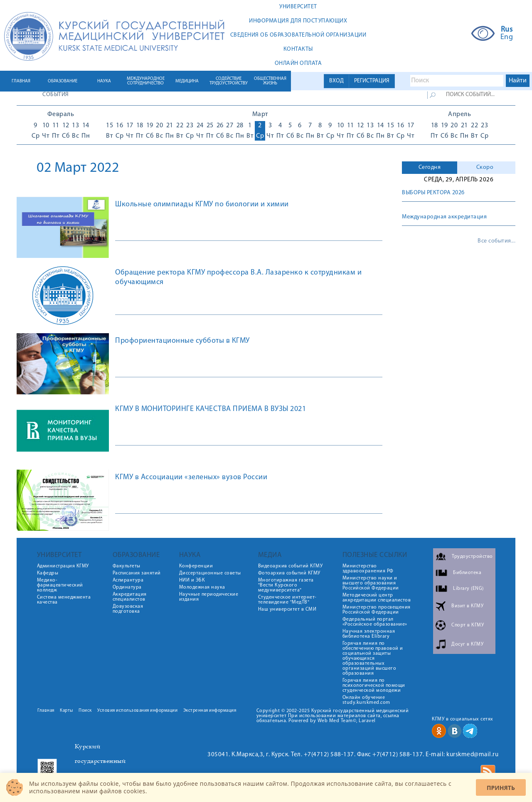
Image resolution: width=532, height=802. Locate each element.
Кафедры (48, 573)
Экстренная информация (210, 711)
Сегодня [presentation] (430, 167)
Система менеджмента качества (64, 600)
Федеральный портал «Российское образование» (375, 622)
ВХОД (336, 81)
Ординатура (127, 587)
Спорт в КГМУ (468, 625)
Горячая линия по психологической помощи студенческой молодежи (374, 686)
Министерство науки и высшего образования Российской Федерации (371, 583)
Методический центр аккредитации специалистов (377, 598)
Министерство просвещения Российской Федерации (377, 610)
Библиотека (467, 573)
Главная (46, 711)
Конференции (196, 566)
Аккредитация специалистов (130, 597)
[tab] (430, 168)
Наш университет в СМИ (287, 609)
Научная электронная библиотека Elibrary (369, 634)
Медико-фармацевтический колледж (60, 585)
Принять (501, 788)
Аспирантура (128, 580)
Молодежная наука (202, 587)
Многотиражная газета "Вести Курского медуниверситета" (286, 585)
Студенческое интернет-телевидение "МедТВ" (287, 600)
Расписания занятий (137, 573)
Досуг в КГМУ (467, 644)
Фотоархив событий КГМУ (289, 573)
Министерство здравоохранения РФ (368, 569)
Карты (66, 711)
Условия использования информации (137, 711)
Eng (507, 37)
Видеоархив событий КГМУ (291, 566)
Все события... (496, 241)
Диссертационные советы (210, 573)
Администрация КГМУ (63, 566)
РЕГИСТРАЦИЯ (372, 81)
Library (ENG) (468, 589)
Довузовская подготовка (128, 609)
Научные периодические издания (209, 597)
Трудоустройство (472, 557)
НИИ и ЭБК (192, 580)
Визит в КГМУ (467, 606)
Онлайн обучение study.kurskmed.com (366, 700)
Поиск (85, 711)
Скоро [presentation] (485, 167)
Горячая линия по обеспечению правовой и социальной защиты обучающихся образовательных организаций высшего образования (373, 658)
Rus (507, 30)
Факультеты (127, 566)
